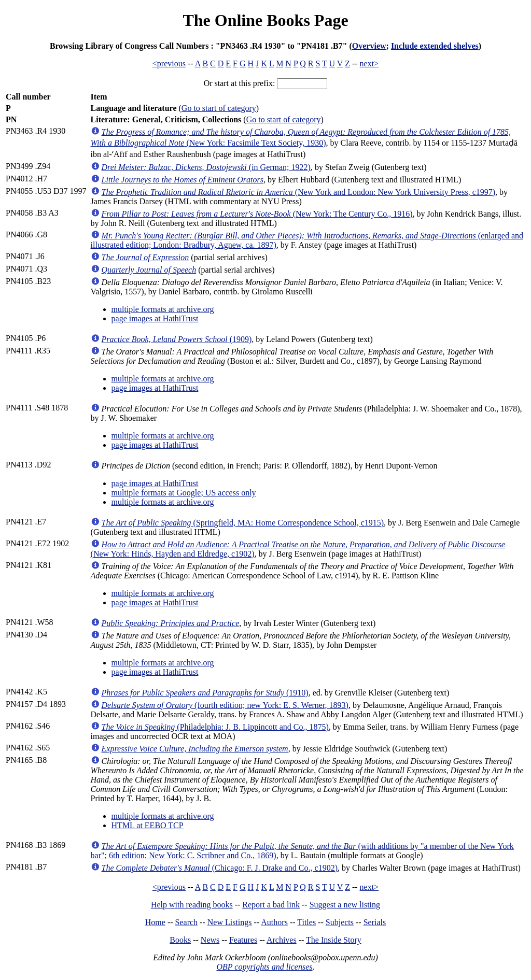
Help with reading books (192, 905)
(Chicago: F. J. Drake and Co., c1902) (220, 868)
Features (243, 940)
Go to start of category (219, 108)
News (210, 940)
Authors (274, 922)
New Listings (230, 922)
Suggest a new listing (345, 905)
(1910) (205, 693)
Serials (375, 922)
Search (187, 922)
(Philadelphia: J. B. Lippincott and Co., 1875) (215, 727)
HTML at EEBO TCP (148, 825)
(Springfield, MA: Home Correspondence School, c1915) (243, 523)
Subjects (340, 922)
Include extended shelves (435, 46)
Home (155, 922)
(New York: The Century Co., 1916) (257, 214)
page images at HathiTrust (155, 318)
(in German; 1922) (206, 167)
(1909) (177, 339)
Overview (369, 46)
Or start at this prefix (238, 83)
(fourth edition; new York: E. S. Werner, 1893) (225, 705)
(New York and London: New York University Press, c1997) (299, 192)
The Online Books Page (265, 20)
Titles (306, 922)
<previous (169, 63)
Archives (282, 940)
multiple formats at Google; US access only (184, 493)
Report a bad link (271, 905)
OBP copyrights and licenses (264, 967)
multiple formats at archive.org (163, 309)
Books (180, 940)
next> (369, 63)
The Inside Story (334, 940)
